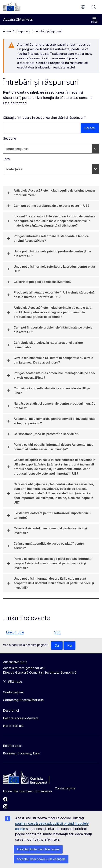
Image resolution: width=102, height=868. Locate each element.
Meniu (94, 20)
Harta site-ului (14, 726)
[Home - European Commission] (31, 778)
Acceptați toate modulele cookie (38, 849)
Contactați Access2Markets (23, 700)
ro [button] (83, 7)
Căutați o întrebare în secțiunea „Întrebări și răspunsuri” (44, 118)
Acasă (7, 31)
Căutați (94, 7)
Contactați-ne (65, 788)
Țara (6, 159)
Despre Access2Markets (21, 718)
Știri (57, 632)
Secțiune (9, 138)
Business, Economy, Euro (22, 753)
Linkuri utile (15, 632)
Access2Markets (15, 662)
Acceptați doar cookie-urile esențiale (41, 859)
